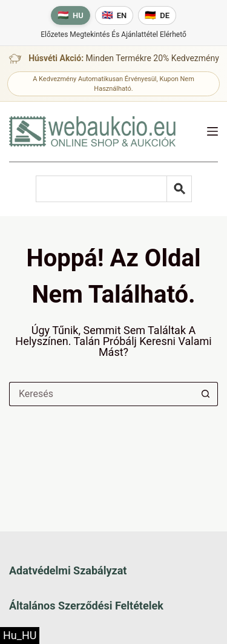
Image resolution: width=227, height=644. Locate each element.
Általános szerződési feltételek (86, 606)
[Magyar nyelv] (71, 15)
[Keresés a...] (101, 394)
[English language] (114, 15)
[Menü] (212, 131)
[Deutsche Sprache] (157, 15)
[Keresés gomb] (206, 394)
